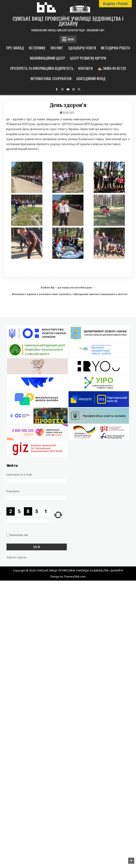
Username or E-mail (19, 475)
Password (13, 491)
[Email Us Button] (74, 89)
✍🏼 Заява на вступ (112, 68)
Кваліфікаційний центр (47, 58)
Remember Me (19, 535)
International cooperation (51, 79)
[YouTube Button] (68, 89)
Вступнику (37, 48)
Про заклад (15, 48)
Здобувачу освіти (82, 48)
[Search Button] (79, 89)
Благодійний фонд (91, 79)
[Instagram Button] (62, 89)
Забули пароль (17, 557)
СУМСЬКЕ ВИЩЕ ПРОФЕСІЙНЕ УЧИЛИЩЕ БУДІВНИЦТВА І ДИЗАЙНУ (68, 21)
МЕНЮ (71, 39)
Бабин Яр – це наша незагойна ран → (68, 287)
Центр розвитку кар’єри (88, 58)
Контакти (85, 68)
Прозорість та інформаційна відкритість (42, 68)
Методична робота (115, 48)
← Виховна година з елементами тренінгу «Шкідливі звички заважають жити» (68, 294)
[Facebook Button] (57, 89)
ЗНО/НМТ (57, 48)
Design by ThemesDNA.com (68, 577)
